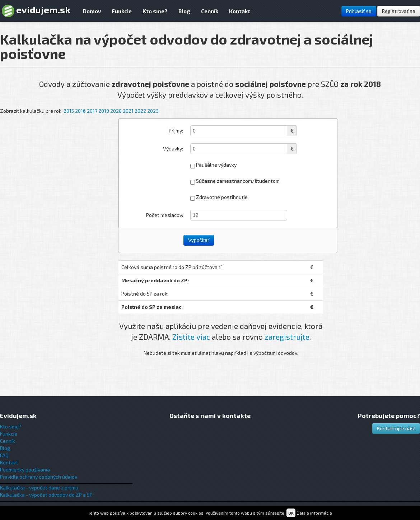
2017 (92, 111)
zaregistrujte (287, 337)
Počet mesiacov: (165, 215)
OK (291, 513)
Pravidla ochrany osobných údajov (39, 477)
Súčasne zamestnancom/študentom (235, 181)
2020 (116, 111)
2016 (80, 111)
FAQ (4, 455)
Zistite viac (191, 337)
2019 (104, 111)
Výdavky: (173, 148)
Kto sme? (155, 11)
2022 (140, 111)
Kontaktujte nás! (396, 428)
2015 (69, 111)
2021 (128, 111)
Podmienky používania (25, 470)
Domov (92, 11)
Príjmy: (176, 131)
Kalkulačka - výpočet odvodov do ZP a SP (46, 495)
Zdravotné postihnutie (219, 197)
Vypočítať (199, 240)
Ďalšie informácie (314, 513)
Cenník (210, 11)
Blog (184, 11)
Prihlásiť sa (359, 11)
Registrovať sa (399, 11)
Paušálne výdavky (213, 165)
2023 (153, 111)
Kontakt (240, 11)
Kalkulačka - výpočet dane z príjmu (39, 488)
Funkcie (122, 11)
